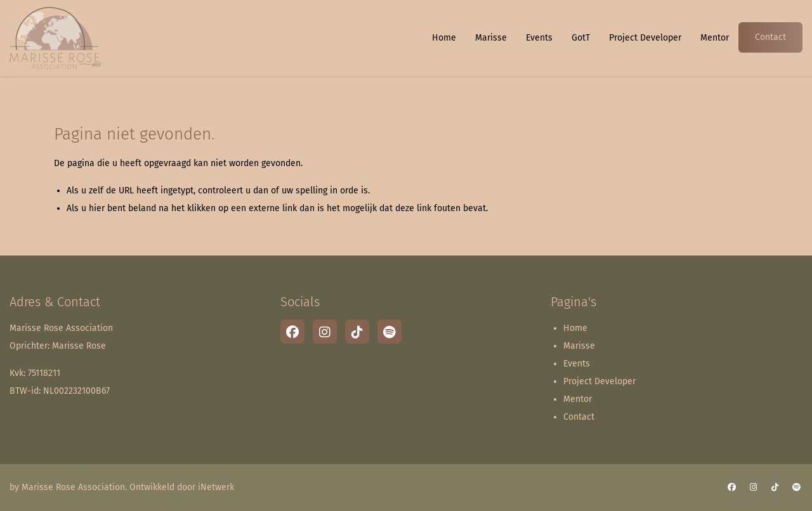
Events (539, 38)
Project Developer (645, 38)
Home (444, 38)
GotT (581, 38)
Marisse (491, 38)
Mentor (715, 38)
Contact (770, 37)
